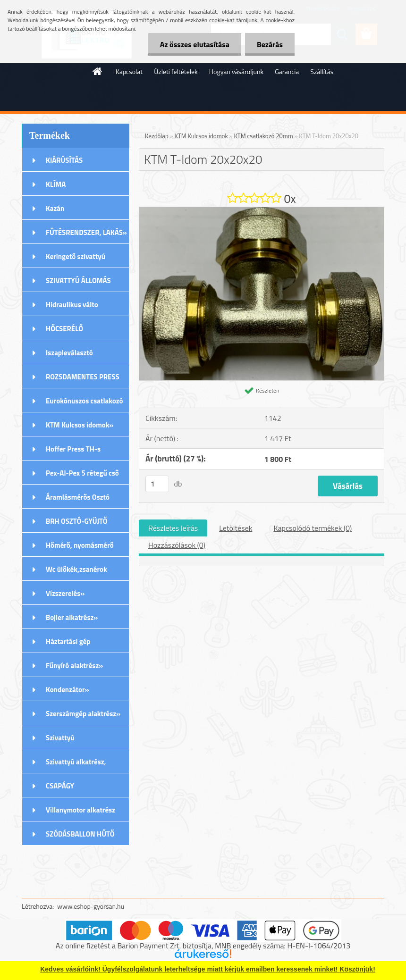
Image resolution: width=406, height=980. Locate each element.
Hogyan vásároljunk (236, 71)
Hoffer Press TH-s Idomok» (73, 452)
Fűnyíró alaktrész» (74, 666)
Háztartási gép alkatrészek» (68, 645)
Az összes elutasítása (195, 44)
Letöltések (236, 528)
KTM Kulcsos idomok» (80, 425)
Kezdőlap (157, 136)
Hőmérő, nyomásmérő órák (80, 548)
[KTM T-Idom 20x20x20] (262, 211)
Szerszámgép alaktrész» (83, 714)
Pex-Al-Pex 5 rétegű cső (82, 473)
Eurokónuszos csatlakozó (85, 401)
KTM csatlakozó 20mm (263, 136)
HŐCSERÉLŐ (64, 329)
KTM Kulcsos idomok (201, 136)
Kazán (55, 208)
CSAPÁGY (60, 786)
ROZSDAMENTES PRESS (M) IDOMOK (83, 380)
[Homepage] (98, 71)
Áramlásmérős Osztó (78, 497)
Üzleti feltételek (176, 71)
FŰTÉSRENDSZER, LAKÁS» (86, 232)
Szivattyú (60, 738)
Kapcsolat (129, 71)
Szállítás (322, 71)
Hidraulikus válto (72, 305)
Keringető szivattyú (76, 256)
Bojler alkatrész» (72, 617)
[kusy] (157, 484)
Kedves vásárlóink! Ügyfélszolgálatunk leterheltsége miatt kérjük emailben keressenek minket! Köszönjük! (208, 969)
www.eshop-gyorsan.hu (91, 906)
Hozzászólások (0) (177, 545)
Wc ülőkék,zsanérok (76, 569)
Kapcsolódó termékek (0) (313, 528)
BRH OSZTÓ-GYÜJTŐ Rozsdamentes (77, 524)
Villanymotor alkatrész (80, 810)
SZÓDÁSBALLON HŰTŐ (80, 834)
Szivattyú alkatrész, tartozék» (76, 765)
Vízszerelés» (65, 593)
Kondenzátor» (68, 690)
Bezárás (270, 44)
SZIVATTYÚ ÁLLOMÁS (78, 281)
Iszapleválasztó (69, 353)
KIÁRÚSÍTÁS (64, 160)
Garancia (287, 71)
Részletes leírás (173, 528)
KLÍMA (56, 184)
